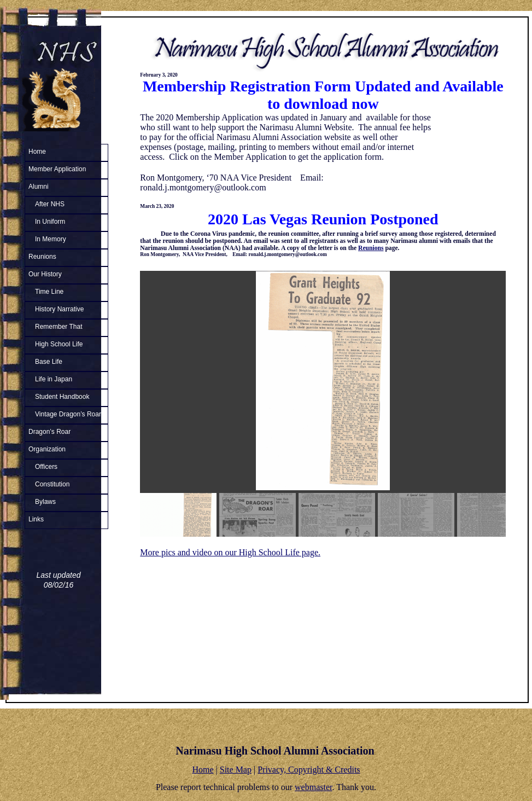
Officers (46, 467)
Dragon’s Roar (49, 432)
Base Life (49, 362)
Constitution (52, 484)
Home (37, 152)
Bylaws (45, 502)
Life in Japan (54, 379)
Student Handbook (62, 397)
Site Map (236, 770)
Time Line (49, 292)
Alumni (39, 187)
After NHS (50, 204)
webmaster (313, 787)
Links (36, 519)
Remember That (59, 327)
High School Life (59, 344)
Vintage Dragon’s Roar (68, 414)
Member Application (57, 169)
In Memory (51, 239)
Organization (47, 449)
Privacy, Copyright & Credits (309, 770)
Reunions (42, 257)
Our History (45, 274)
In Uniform (50, 222)
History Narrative (59, 309)
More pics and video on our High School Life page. (230, 552)
